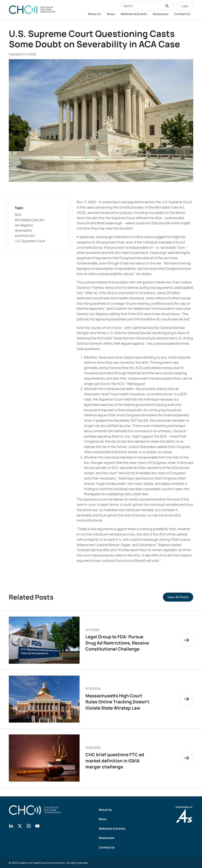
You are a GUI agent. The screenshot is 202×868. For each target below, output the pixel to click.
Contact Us (182, 14)
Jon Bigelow (24, 225)
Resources (161, 14)
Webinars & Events (134, 14)
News (111, 14)
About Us (94, 14)
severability (23, 230)
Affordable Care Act (30, 220)
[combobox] (141, 6)
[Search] (168, 6)
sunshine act (25, 236)
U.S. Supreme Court (30, 241)
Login (185, 6)
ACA (18, 215)
